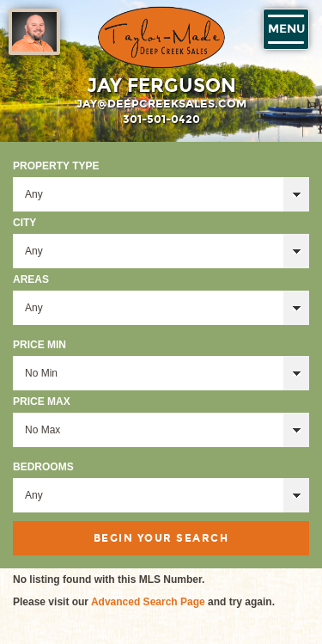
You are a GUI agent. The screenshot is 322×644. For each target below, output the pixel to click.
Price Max (42, 402)
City (24, 223)
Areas (31, 279)
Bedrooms (43, 467)
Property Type (56, 166)
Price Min (39, 345)
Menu (286, 29)
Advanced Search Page (148, 602)
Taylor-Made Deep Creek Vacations (161, 37)
